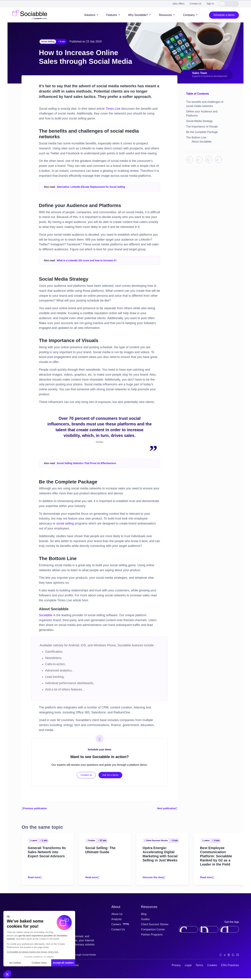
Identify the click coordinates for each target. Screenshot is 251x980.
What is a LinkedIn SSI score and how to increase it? (87, 260)
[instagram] (229, 957)
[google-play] (229, 931)
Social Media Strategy (199, 121)
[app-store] (188, 931)
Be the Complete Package (202, 132)
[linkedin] (221, 957)
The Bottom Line (196, 137)
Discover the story (155, 879)
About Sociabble (202, 142)
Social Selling (48, 42)
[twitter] (225, 957)
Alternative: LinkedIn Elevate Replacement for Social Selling (91, 187)
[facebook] (233, 957)
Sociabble (46, 615)
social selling (65, 523)
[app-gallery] (209, 931)
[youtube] (238, 957)
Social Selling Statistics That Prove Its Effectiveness (86, 463)
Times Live (113, 109)
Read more (36, 879)
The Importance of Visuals (202, 127)
